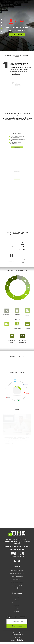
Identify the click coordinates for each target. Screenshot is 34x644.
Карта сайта (17, 637)
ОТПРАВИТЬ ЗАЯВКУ (17, 145)
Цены (17, 600)
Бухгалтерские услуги (17, 573)
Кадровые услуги (17, 579)
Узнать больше (17, 35)
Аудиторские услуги (17, 585)
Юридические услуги (17, 582)
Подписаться (17, 626)
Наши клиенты (17, 603)
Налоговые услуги (17, 570)
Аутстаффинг (17, 588)
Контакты (17, 612)
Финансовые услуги (17, 576)
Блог (17, 609)
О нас (17, 597)
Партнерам (17, 606)
